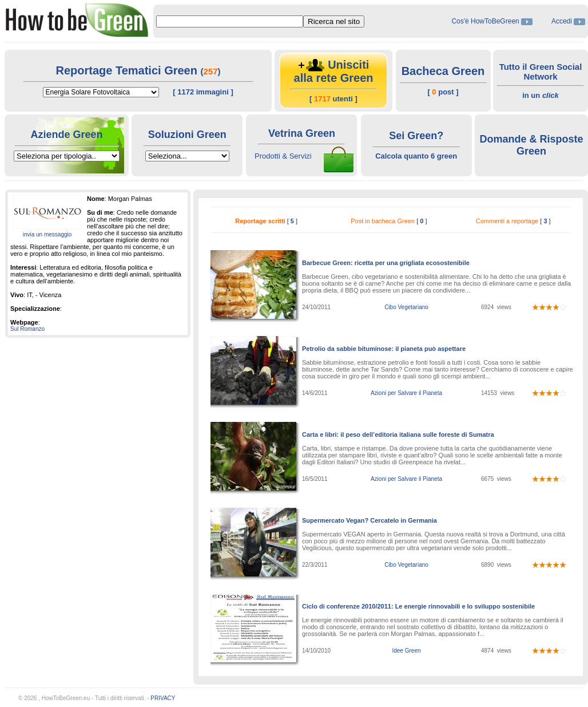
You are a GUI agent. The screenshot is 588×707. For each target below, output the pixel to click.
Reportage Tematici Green (128, 70)
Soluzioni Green (187, 135)
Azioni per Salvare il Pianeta (406, 393)
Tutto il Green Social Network (541, 72)
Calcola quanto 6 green (416, 156)
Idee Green (406, 651)
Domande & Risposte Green (531, 145)
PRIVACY (163, 698)
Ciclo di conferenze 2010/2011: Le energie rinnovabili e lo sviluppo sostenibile (418, 606)
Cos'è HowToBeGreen (486, 21)
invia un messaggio (47, 234)
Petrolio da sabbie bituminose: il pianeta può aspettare (384, 349)
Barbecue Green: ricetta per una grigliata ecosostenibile (386, 263)
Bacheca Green (443, 71)
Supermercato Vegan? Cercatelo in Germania (370, 520)
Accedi (562, 21)
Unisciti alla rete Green (334, 71)
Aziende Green (66, 135)
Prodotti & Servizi (283, 156)
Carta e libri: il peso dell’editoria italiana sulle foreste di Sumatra (398, 435)
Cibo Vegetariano (406, 307)
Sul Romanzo (27, 329)
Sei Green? (416, 136)
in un (541, 95)
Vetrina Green (302, 133)
